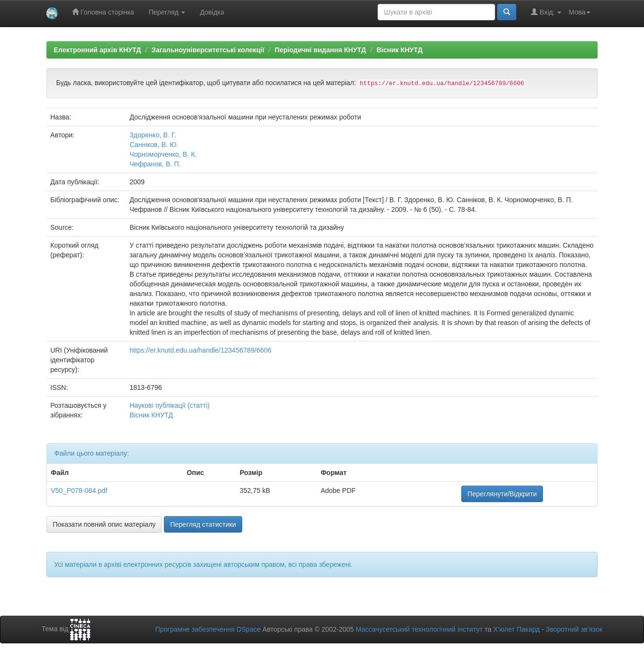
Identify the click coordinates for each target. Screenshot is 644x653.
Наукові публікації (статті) (170, 405)
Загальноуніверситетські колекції (208, 50)
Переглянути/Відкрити (502, 494)
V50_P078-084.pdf (79, 490)
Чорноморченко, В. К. (163, 154)
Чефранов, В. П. (155, 164)
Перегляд (167, 12)
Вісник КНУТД (400, 50)
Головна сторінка (103, 12)
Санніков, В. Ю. (154, 145)
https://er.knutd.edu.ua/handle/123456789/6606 (200, 350)
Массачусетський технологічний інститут (419, 629)
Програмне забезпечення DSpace (208, 629)
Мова (579, 12)
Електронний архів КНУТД (97, 50)
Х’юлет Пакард (516, 629)
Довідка (212, 12)
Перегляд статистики (203, 524)
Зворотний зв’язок (574, 629)
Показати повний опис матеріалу (104, 524)
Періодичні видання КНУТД (320, 50)
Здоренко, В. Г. (153, 135)
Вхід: (546, 12)
